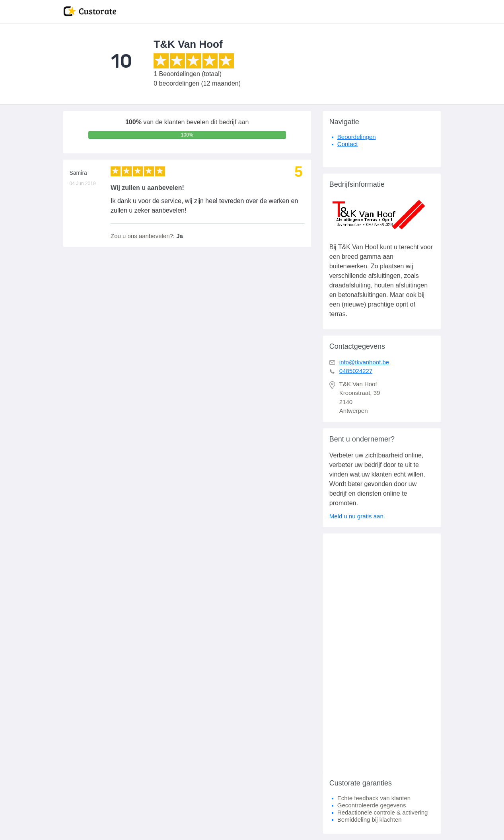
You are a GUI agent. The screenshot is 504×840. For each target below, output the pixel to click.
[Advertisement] (382, 653)
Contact (348, 144)
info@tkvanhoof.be (364, 362)
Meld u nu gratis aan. (357, 516)
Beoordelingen (357, 137)
